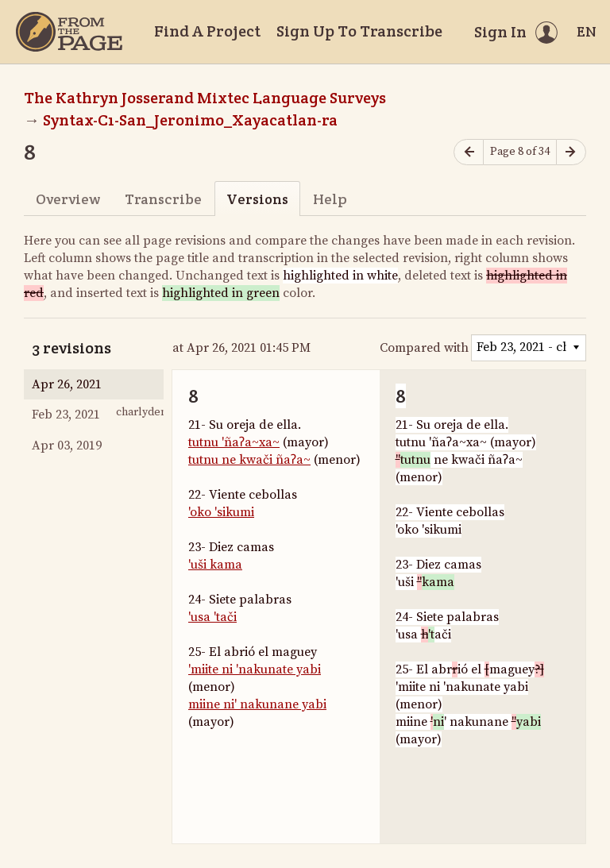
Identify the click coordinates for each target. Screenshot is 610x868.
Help (330, 199)
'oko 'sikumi (221, 512)
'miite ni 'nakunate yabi (255, 669)
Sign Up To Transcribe (359, 31)
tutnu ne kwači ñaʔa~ (249, 460)
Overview (68, 199)
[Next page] (571, 152)
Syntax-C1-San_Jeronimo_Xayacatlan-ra (190, 120)
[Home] (69, 32)
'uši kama (215, 565)
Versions (257, 199)
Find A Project (207, 31)
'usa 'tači (212, 617)
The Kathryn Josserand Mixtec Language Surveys (205, 98)
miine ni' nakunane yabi (257, 704)
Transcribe (163, 199)
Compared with (424, 348)
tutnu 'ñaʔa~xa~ (234, 442)
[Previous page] (469, 152)
